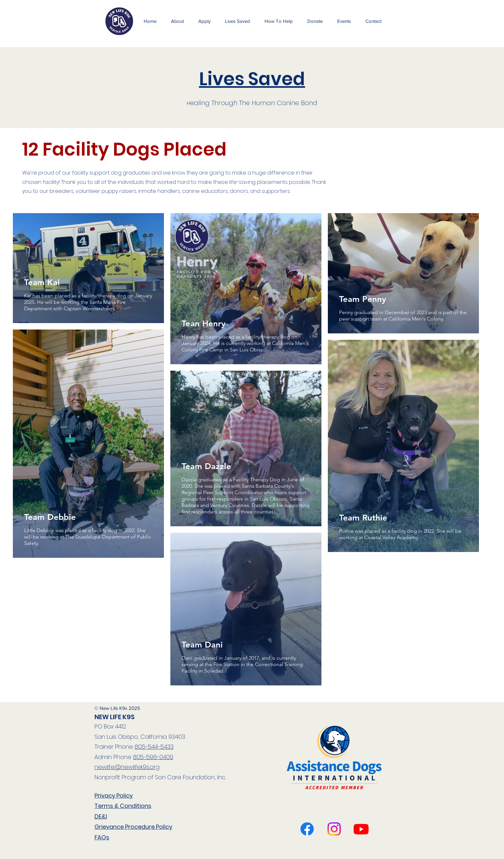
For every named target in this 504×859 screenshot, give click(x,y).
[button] (344, 21)
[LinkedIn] (334, 829)
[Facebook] (307, 829)
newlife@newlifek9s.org (127, 767)
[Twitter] (361, 829)
